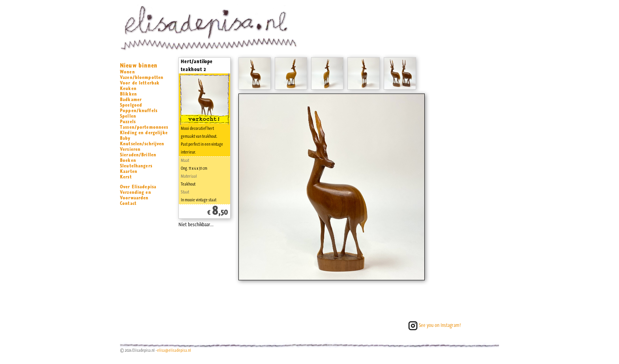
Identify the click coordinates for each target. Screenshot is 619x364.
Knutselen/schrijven (142, 144)
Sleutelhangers (136, 166)
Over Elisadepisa (138, 187)
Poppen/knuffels (139, 111)
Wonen (128, 72)
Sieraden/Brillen (138, 155)
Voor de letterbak (140, 83)
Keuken (128, 88)
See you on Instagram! (434, 325)
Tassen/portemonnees (144, 127)
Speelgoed (131, 105)
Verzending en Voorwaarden (136, 195)
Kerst (126, 177)
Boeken (128, 160)
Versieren (130, 149)
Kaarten (129, 171)
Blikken (128, 94)
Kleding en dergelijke (144, 133)
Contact (128, 203)
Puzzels (128, 122)
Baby (125, 138)
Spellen (128, 116)
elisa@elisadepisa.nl (174, 350)
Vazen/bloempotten (142, 77)
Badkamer (131, 99)
